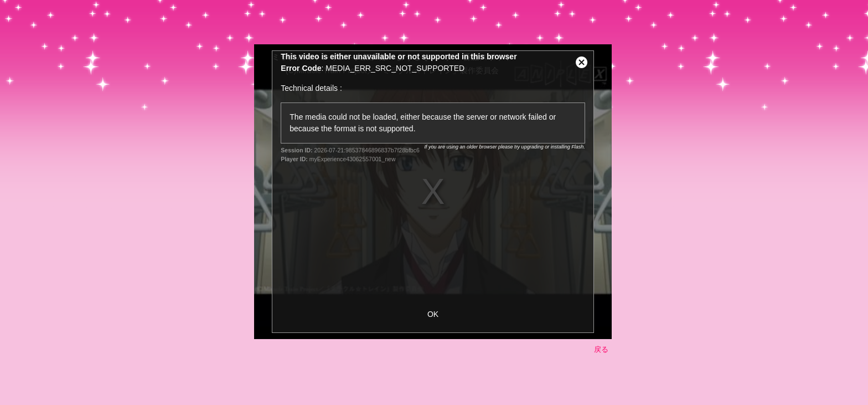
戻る (601, 349)
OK (433, 314)
